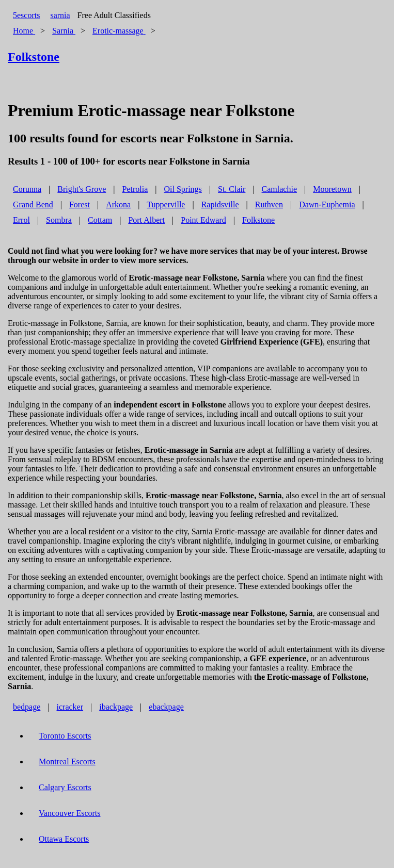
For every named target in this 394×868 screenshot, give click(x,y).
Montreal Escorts (67, 761)
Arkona (118, 204)
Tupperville (166, 204)
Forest (80, 204)
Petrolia (135, 189)
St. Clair (232, 189)
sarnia (60, 15)
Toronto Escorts (65, 736)
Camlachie (279, 189)
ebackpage (166, 707)
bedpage (27, 707)
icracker (70, 707)
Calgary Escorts (65, 787)
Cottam (100, 220)
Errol (21, 220)
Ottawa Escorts (64, 839)
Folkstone (258, 220)
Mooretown (332, 189)
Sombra (59, 220)
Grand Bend (33, 204)
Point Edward (203, 220)
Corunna (27, 189)
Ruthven (269, 204)
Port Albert (146, 220)
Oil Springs (183, 189)
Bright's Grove (82, 189)
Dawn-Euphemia (327, 204)
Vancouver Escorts (70, 813)
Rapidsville (220, 204)
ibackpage (116, 707)
